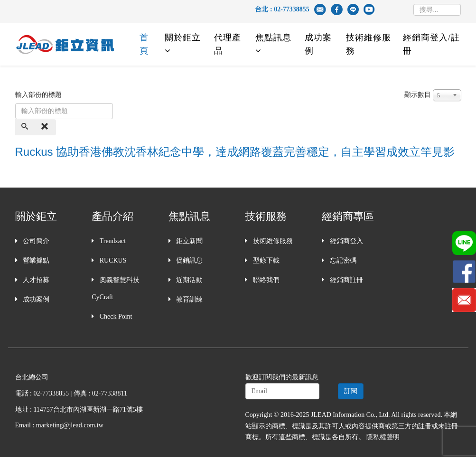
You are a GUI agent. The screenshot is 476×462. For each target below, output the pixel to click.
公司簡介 (36, 241)
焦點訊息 (273, 38)
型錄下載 (265, 260)
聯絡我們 (265, 280)
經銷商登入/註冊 (431, 44)
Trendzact (112, 241)
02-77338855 (292, 9)
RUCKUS (112, 260)
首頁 (144, 44)
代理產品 (228, 44)
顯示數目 (418, 95)
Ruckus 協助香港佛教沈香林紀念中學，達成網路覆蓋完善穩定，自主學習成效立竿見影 (235, 152)
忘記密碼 (342, 260)
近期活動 (189, 280)
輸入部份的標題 (39, 95)
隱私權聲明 (383, 437)
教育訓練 (189, 299)
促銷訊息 (189, 260)
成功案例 (318, 44)
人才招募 (36, 280)
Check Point (115, 316)
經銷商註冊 (345, 280)
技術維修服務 (369, 44)
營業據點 (36, 260)
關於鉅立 (183, 38)
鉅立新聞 (189, 241)
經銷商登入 (345, 241)
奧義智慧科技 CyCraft (116, 288)
